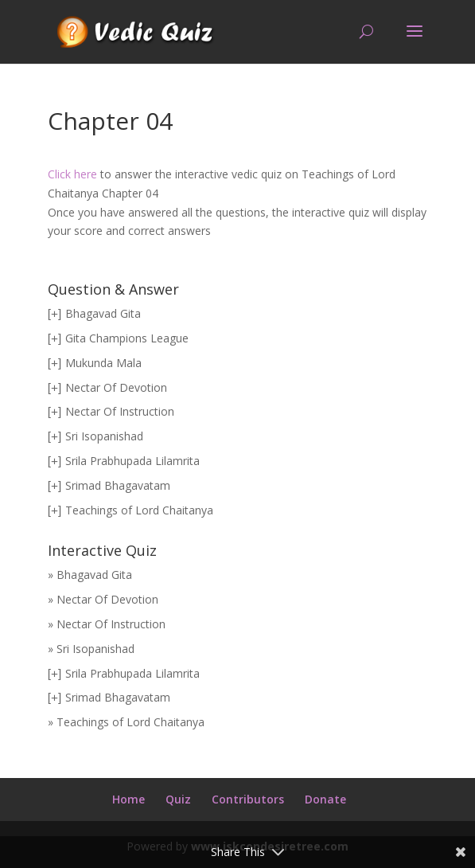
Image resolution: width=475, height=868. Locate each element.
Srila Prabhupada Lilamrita (132, 461)
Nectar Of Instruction (120, 411)
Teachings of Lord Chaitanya (139, 510)
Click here (72, 174)
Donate (325, 799)
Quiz (178, 799)
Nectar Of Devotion (116, 387)
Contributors (248, 799)
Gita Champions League (127, 338)
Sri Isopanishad (104, 436)
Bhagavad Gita (103, 313)
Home (128, 799)
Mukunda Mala (103, 363)
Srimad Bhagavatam (118, 485)
